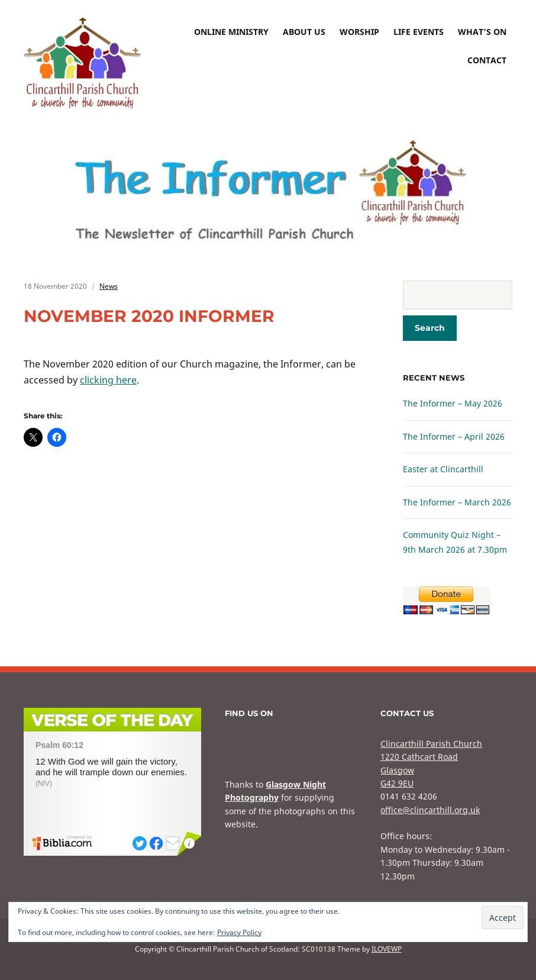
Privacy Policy (239, 932)
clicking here (108, 380)
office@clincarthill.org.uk (430, 810)
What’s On (482, 32)
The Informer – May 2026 (453, 403)
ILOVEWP (387, 949)
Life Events (419, 32)
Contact (487, 60)
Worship (359, 32)
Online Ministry (231, 32)
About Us (304, 32)
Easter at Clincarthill (443, 469)
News (109, 286)
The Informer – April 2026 (454, 436)
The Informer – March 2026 (457, 502)
